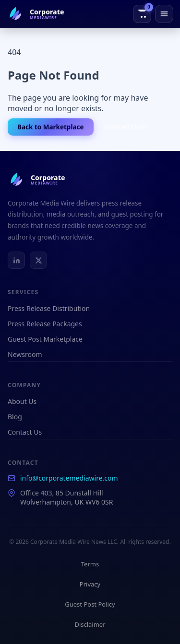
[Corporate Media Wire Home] (35, 14)
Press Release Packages (45, 324)
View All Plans (126, 127)
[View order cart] (142, 14)
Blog (15, 417)
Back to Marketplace (51, 127)
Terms (90, 564)
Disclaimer (90, 624)
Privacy (90, 584)
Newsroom (25, 354)
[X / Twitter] (38, 260)
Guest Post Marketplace (45, 339)
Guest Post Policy (90, 604)
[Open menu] (164, 14)
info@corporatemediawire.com (69, 478)
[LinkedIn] (16, 260)
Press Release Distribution (49, 308)
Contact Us (25, 432)
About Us (22, 401)
